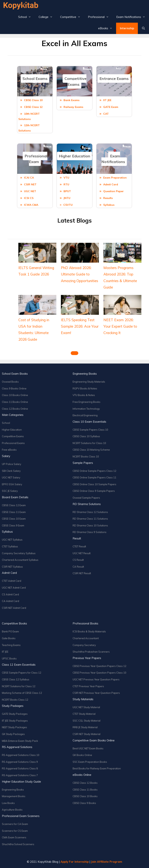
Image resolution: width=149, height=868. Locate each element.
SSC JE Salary (10, 491)
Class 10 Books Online (15, 395)
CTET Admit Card (12, 581)
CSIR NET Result (82, 573)
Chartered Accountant (86, 638)
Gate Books (9, 638)
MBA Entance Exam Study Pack (20, 741)
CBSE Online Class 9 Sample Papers (94, 491)
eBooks (107, 28)
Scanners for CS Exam (15, 831)
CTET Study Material (84, 714)
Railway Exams (73, 107)
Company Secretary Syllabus (19, 553)
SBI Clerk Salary (11, 471)
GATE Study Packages (15, 714)
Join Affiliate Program (107, 862)
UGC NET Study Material (86, 707)
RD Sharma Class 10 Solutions (90, 525)
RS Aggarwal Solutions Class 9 (20, 762)
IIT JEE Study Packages (15, 721)
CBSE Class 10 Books (85, 796)
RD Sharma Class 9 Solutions (90, 532)
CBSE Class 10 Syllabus (86, 436)
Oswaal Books (10, 382)
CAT (106, 114)
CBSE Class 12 (33, 107)
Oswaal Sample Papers (86, 498)
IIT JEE (107, 100)
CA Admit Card (10, 601)
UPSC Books (9, 658)
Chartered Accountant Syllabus (20, 560)
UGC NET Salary (11, 477)
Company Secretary (84, 645)
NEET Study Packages (14, 727)
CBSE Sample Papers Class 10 (90, 430)
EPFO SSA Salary (12, 484)
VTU (66, 178)
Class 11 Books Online (15, 402)
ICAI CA (29, 178)
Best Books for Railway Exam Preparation (97, 768)
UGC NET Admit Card (14, 588)
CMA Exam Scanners (14, 837)
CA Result (78, 567)
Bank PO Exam (10, 631)
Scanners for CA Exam (15, 824)
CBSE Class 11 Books (85, 790)
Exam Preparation (115, 178)
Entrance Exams (114, 79)
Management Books (14, 796)
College (47, 17)
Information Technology (86, 409)
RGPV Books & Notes (85, 388)
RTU (66, 184)
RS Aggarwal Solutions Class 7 (20, 775)
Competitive (72, 17)
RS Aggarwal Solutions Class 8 (20, 768)
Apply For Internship (75, 862)
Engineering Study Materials (89, 382)
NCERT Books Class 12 (15, 700)
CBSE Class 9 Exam (13, 525)
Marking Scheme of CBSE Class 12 (22, 693)
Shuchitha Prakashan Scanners (91, 652)
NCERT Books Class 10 (86, 456)
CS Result (78, 560)
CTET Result (79, 546)
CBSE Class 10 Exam (14, 519)
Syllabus (109, 205)
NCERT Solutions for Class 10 (89, 443)
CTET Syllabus (10, 546)
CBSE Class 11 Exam (14, 512)
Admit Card (111, 184)
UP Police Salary (12, 464)
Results (108, 198)
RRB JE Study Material (85, 727)
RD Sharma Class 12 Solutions (90, 512)
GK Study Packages (13, 734)
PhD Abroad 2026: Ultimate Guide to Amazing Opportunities (80, 274)
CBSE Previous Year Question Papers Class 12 (99, 666)
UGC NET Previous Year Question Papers (96, 679)
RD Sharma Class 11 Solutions (90, 519)
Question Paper (113, 191)
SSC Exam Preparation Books (90, 762)
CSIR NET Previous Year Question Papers (96, 693)
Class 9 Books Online (14, 388)
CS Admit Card (10, 594)
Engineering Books (13, 790)
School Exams (35, 79)
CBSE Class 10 (33, 100)
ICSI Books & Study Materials (89, 631)
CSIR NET (30, 184)
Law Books (8, 803)
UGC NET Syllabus (12, 540)
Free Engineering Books (87, 402)
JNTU (67, 198)
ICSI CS (29, 198)
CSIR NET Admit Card (14, 608)
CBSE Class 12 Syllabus (16, 679)
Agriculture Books (12, 810)
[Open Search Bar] (143, 28)
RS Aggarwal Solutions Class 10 (21, 755)
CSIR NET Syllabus (12, 567)
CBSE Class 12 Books (85, 783)
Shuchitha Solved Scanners (18, 844)
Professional (100, 17)
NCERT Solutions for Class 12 (19, 686)
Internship (127, 28)
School (26, 17)
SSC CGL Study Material (87, 721)
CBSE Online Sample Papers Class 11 (94, 477)
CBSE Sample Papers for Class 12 (22, 673)
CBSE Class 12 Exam (14, 505)
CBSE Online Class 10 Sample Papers (94, 484)
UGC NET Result (82, 553)
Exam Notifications (133, 17)
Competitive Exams (75, 81)
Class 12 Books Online (15, 409)
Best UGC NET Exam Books (88, 748)
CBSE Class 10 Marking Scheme (91, 450)
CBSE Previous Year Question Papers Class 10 (99, 673)
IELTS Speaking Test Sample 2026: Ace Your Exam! (80, 326)
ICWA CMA (31, 205)
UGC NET (30, 191)
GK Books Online (82, 755)
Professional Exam (36, 159)
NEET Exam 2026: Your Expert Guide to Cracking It (120, 326)
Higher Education (74, 156)
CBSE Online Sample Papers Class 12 (94, 471)
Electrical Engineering (85, 415)
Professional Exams (13, 443)
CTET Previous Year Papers (88, 686)
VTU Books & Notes (84, 395)
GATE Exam (111, 107)
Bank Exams (71, 100)
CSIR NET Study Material (87, 734)
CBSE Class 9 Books (84, 803)
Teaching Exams (11, 645)
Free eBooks (9, 450)
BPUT (67, 191)
